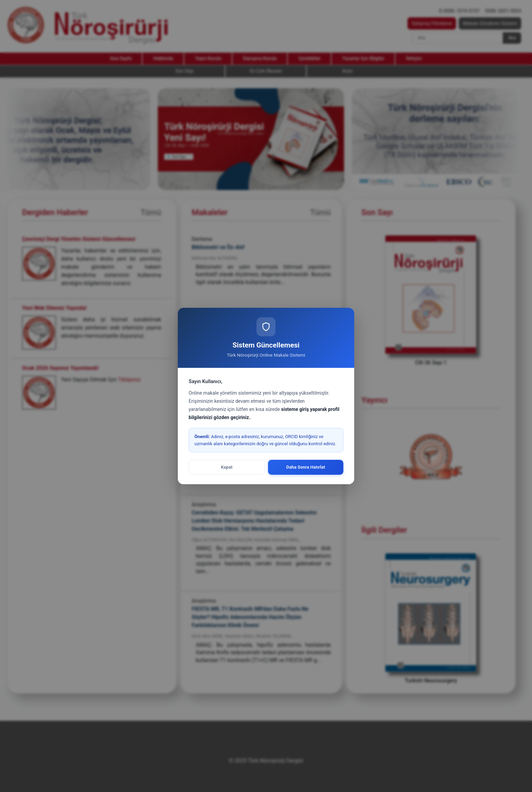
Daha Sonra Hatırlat (306, 467)
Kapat (227, 467)
